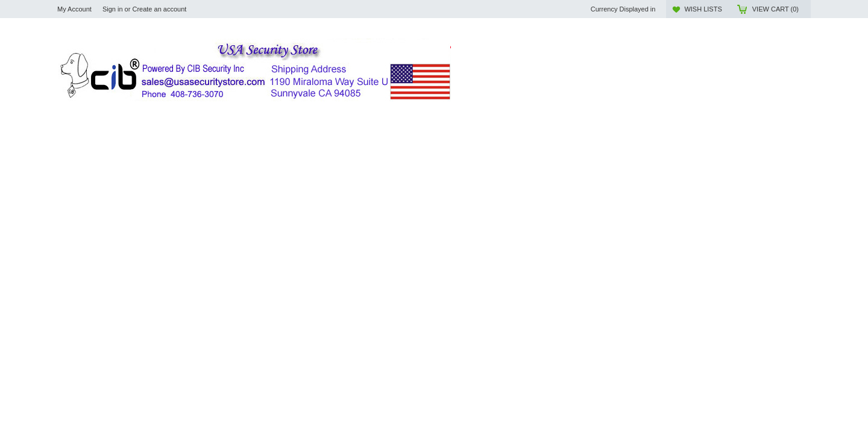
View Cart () (775, 9)
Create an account (159, 9)
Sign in (113, 9)
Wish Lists (703, 9)
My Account (74, 9)
